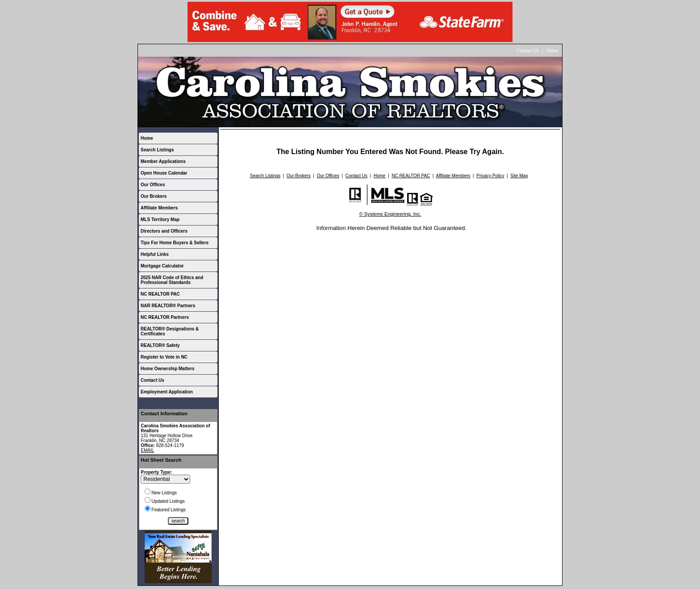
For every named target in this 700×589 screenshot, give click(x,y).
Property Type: (156, 472)
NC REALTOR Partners (165, 317)
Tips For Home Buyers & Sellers (175, 243)
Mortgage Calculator (162, 266)
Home (552, 51)
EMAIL (147, 450)
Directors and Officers (164, 231)
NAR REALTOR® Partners (168, 306)
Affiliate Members (159, 208)
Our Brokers (154, 196)
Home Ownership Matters (168, 369)
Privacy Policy (490, 176)
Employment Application (167, 392)
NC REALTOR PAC (160, 294)
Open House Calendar (164, 173)
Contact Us (528, 51)
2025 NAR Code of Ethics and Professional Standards (172, 280)
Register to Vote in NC (164, 357)
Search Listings (157, 150)
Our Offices (153, 185)
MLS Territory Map (160, 219)
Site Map (519, 176)
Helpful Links (155, 254)
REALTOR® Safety (160, 345)
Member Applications (163, 161)
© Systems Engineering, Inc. (390, 214)
